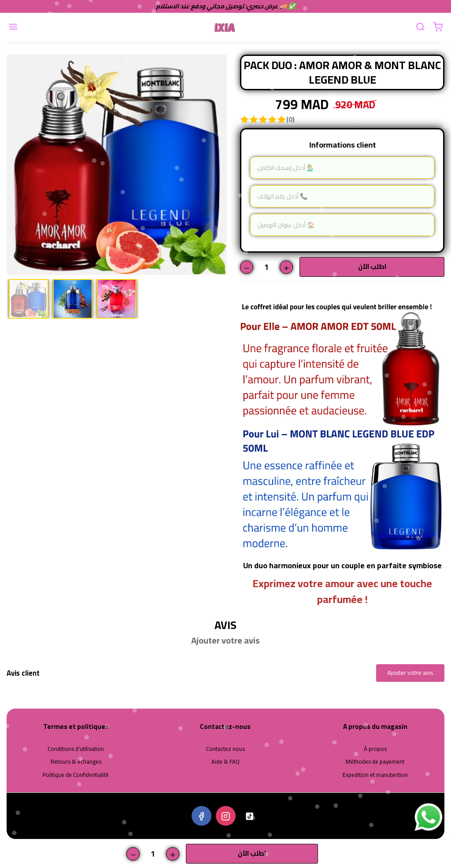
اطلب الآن (372, 267)
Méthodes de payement (375, 762)
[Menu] (13, 27)
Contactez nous (225, 749)
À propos (375, 749)
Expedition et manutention (375, 775)
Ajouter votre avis (410, 673)
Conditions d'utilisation (76, 749)
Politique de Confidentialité (76, 775)
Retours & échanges (76, 762)
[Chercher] (420, 27)
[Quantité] (266, 267)
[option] (117, 165)
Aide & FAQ (225, 762)
